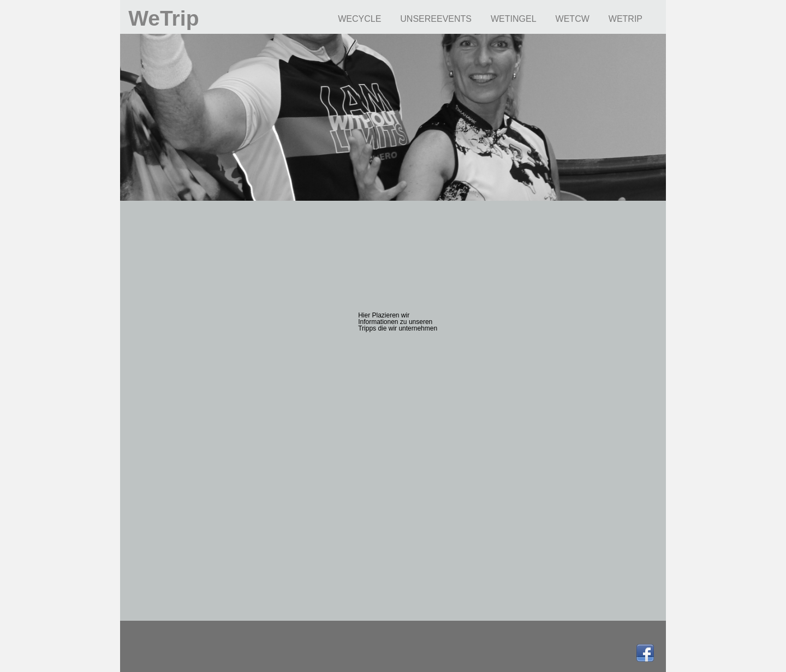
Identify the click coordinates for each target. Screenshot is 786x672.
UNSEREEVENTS (436, 19)
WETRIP (626, 19)
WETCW (573, 19)
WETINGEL (514, 19)
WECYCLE (359, 19)
